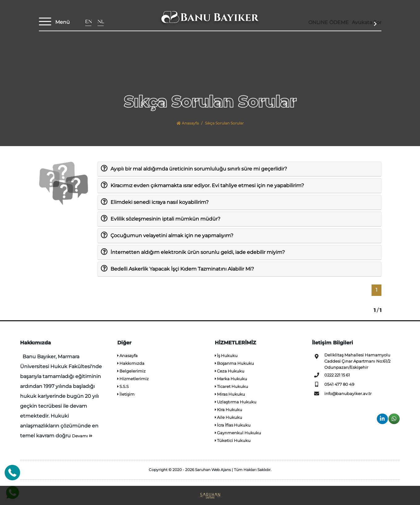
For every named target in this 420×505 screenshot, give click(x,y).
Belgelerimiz (131, 371)
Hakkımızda (131, 363)
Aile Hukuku (229, 417)
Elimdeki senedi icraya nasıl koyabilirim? (159, 202)
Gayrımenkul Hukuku (238, 433)
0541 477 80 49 (333, 384)
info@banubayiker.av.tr (342, 393)
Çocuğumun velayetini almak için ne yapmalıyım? (172, 235)
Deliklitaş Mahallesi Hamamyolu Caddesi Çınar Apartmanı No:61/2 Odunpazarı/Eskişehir (351, 361)
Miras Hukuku (230, 394)
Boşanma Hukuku (234, 363)
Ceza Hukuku (230, 371)
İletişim (126, 394)
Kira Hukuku (229, 410)
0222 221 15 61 (331, 375)
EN (88, 23)
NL (101, 23)
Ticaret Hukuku (231, 386)
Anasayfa (188, 123)
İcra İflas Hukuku (233, 425)
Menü (62, 22)
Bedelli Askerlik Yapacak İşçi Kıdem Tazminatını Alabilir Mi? (182, 268)
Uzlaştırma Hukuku (236, 402)
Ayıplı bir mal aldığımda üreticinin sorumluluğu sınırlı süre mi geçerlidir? (199, 168)
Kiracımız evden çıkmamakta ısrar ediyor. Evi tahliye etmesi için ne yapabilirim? (207, 185)
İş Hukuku (226, 356)
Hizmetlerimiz (133, 379)
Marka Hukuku (231, 379)
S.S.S (123, 386)
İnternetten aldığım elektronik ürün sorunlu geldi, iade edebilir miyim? (198, 252)
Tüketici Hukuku (233, 440)
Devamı (82, 436)
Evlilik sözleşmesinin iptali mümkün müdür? (165, 218)
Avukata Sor (361, 24)
